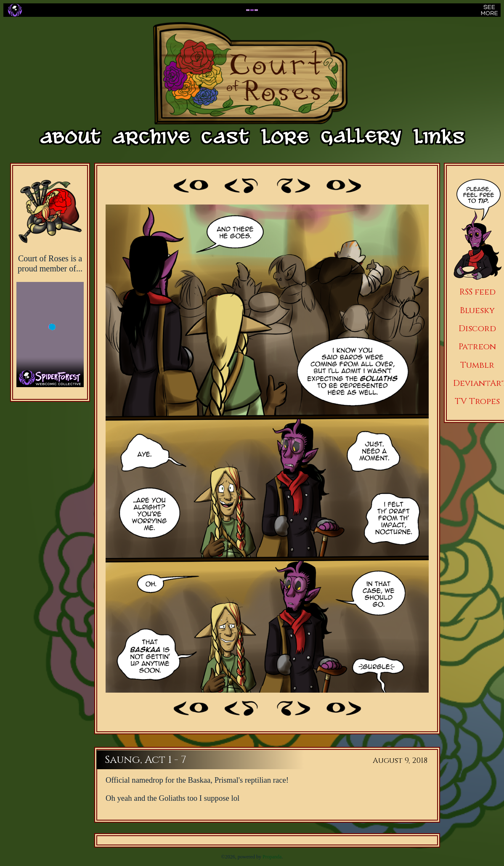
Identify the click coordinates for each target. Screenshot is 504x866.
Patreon (477, 347)
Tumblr (477, 365)
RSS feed (477, 292)
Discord (477, 328)
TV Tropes (477, 401)
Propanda (272, 857)
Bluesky (477, 310)
